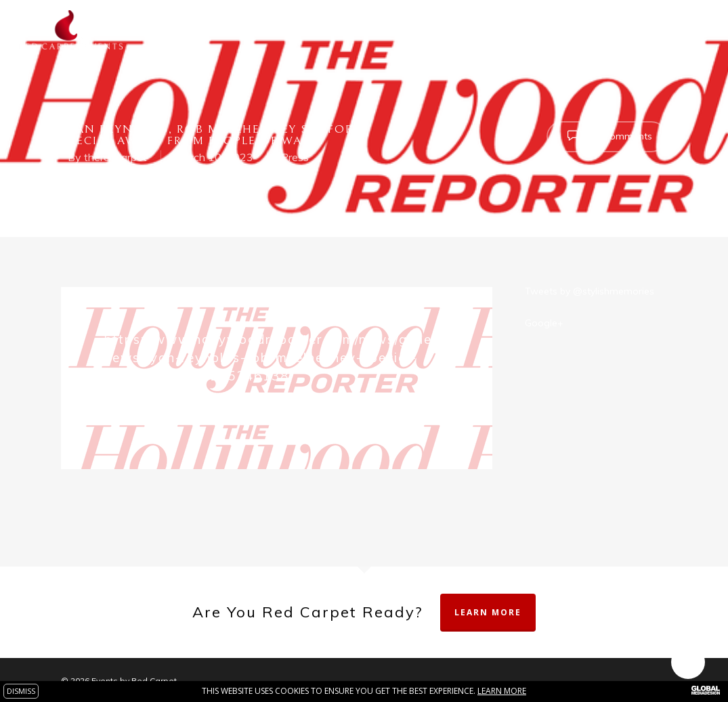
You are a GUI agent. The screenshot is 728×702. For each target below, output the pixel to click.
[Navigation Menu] (698, 30)
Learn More (488, 612)
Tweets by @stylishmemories (590, 291)
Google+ (544, 323)
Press (295, 157)
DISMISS (21, 691)
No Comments (607, 135)
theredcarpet (115, 157)
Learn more (502, 691)
